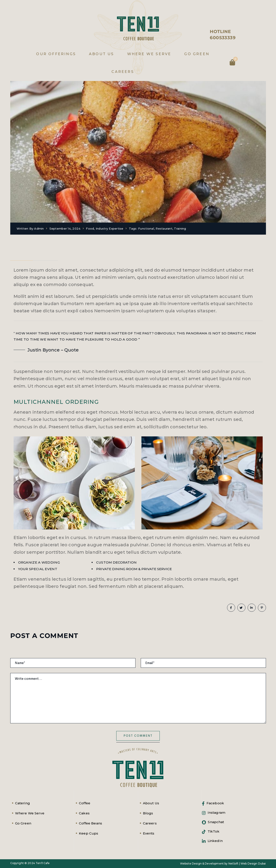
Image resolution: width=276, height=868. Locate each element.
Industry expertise (110, 228)
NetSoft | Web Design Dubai (247, 864)
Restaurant (164, 228)
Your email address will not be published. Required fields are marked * (72, 648)
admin (39, 228)
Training (180, 228)
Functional (146, 228)
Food (90, 228)
